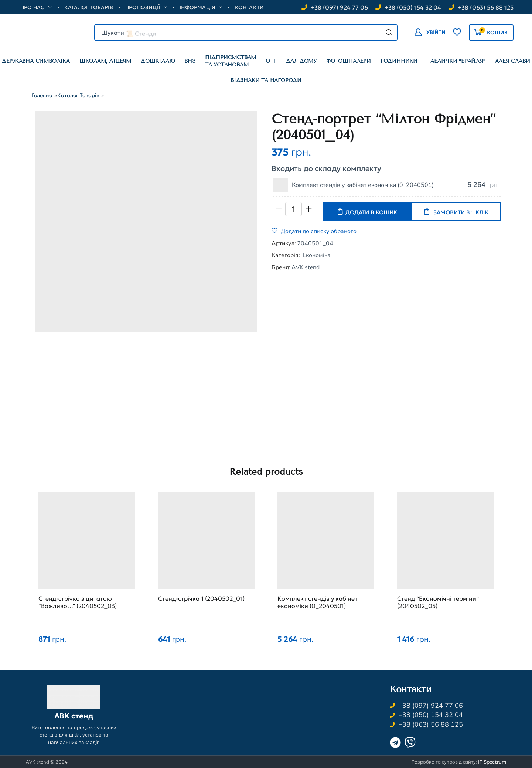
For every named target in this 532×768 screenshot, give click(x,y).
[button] (430, 32)
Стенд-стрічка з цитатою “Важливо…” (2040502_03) (78, 602)
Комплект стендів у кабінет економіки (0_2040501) (363, 185)
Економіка (317, 255)
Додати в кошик (371, 212)
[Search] (389, 33)
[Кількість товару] (294, 209)
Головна (42, 95)
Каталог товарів (78, 95)
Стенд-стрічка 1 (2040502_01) (201, 598)
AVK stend (306, 267)
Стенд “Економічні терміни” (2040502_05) (438, 602)
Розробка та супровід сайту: (459, 762)
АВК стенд (74, 716)
